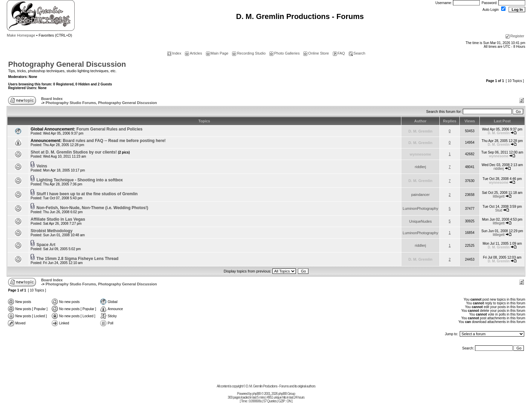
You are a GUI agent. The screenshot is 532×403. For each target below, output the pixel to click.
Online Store (316, 53)
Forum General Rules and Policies (109, 129)
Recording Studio (249, 53)
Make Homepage (21, 35)
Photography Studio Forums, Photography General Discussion (101, 103)
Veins (42, 166)
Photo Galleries (284, 53)
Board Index (52, 99)
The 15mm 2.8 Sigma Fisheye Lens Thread (78, 259)
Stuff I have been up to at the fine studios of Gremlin (87, 194)
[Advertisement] (266, 369)
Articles (193, 53)
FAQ (339, 53)
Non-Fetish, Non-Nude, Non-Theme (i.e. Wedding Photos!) (92, 208)
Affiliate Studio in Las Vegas (58, 219)
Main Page (217, 53)
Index (174, 53)
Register (515, 36)
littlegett (499, 196)
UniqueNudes (421, 221)
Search (357, 53)
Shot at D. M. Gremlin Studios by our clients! (80, 152)
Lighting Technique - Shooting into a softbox (80, 180)
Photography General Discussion (67, 64)
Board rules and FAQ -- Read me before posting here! (114, 141)
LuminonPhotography (421, 208)
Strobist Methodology (51, 231)
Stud (499, 210)
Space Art (46, 245)
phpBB (256, 394)
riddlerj (421, 167)
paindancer (420, 195)
